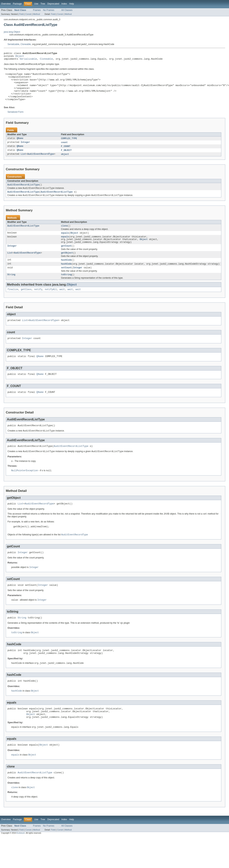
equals (65, 243)
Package (17, 4)
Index (64, 4)
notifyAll (51, 303)
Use (36, 4)
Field (21, 14)
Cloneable (26, 44)
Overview (6, 4)
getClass (26, 303)
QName (20, 146)
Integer (25, 151)
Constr (28, 14)
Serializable (13, 44)
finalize (13, 303)
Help (72, 4)
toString (66, 288)
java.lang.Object (12, 32)
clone (64, 236)
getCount (66, 258)
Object (20, 57)
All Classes (67, 10)
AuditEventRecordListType (23, 194)
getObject (67, 265)
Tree (43, 4)
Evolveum (21, 862)
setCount (66, 281)
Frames (37, 10)
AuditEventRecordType (41, 163)
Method (36, 14)
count (64, 151)
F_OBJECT (66, 159)
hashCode (66, 272)
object (65, 163)
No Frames (49, 10)
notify (38, 303)
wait (62, 303)
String (11, 288)
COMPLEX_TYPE (69, 146)
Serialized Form (15, 120)
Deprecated (53, 4)
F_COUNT (66, 155)
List (23, 163)
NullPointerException (25, 489)
